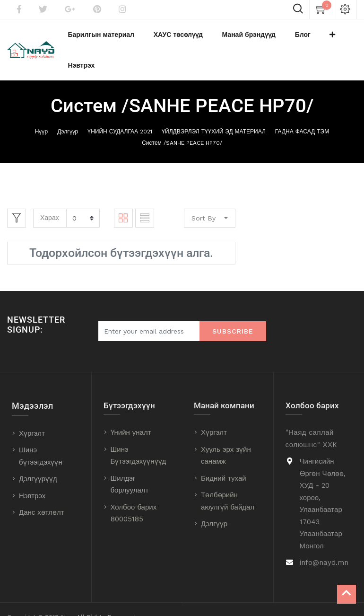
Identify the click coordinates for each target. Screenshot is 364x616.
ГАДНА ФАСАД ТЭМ (302, 108)
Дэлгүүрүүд (38, 456)
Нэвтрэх (32, 473)
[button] (310, 38)
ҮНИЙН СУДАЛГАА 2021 (120, 108)
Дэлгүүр (68, 108)
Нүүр (41, 108)
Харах (50, 194)
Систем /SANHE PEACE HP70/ (182, 120)
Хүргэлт (32, 410)
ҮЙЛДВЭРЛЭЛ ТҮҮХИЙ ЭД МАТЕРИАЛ (214, 108)
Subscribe (233, 308)
